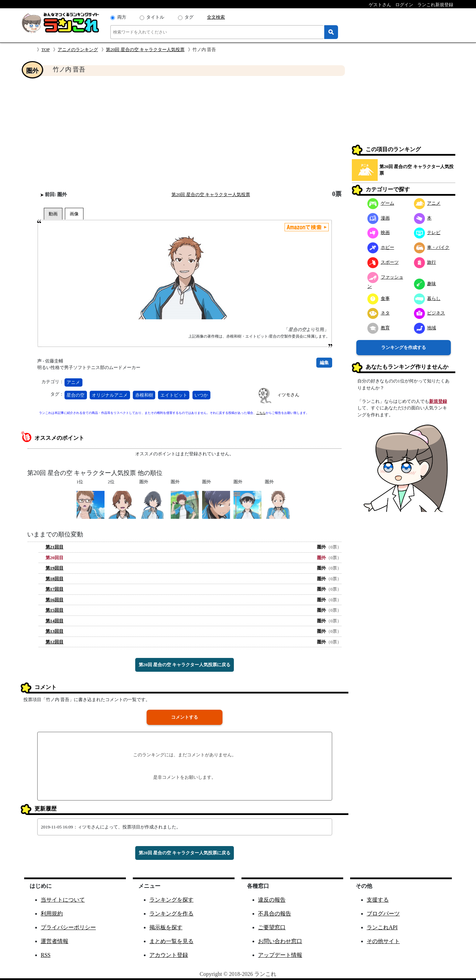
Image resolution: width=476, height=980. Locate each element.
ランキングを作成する (404, 347)
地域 (425, 328)
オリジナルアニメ (110, 395)
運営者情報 (54, 941)
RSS (46, 955)
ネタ (379, 313)
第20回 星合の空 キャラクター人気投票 (145, 50)
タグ (189, 17)
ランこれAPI (382, 927)
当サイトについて (63, 900)
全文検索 (216, 17)
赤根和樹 (144, 395)
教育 (379, 328)
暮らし (427, 298)
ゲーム (381, 203)
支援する (378, 900)
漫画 (379, 218)
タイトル (155, 17)
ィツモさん (288, 395)
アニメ (73, 382)
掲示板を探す (166, 927)
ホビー (381, 247)
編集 (324, 363)
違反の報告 (272, 900)
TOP (46, 50)
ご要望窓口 (272, 927)
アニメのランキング (78, 50)
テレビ (427, 232)
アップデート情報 (280, 955)
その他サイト (383, 941)
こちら (261, 413)
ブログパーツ (383, 914)
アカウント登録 (169, 955)
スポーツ (383, 262)
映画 (379, 232)
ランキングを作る (171, 914)
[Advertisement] (185, 133)
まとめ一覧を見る (171, 941)
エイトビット (174, 395)
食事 (379, 298)
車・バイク (432, 247)
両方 (122, 17)
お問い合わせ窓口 (280, 941)
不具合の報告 (275, 914)
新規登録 (438, 401)
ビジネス (430, 313)
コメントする (185, 717)
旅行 (425, 262)
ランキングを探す (171, 900)
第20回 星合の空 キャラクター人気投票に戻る (185, 665)
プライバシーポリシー (68, 927)
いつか (201, 395)
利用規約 (52, 914)
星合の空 (76, 395)
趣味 (425, 284)
